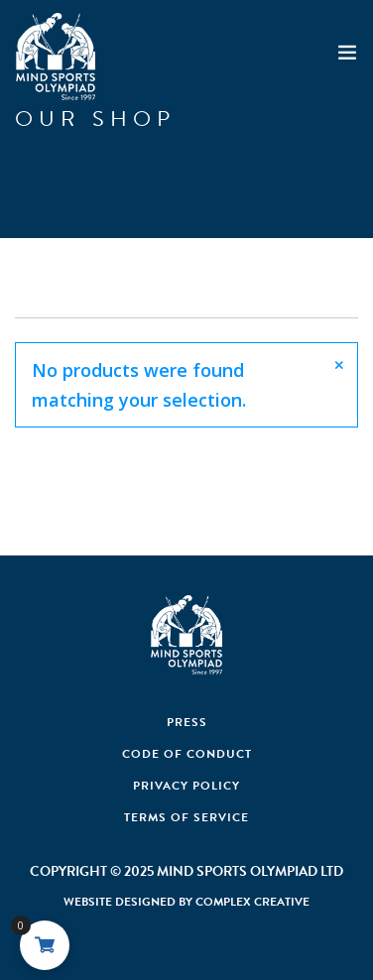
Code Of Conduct (187, 754)
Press (187, 722)
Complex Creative (252, 902)
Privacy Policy (186, 786)
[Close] (339, 365)
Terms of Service (186, 817)
